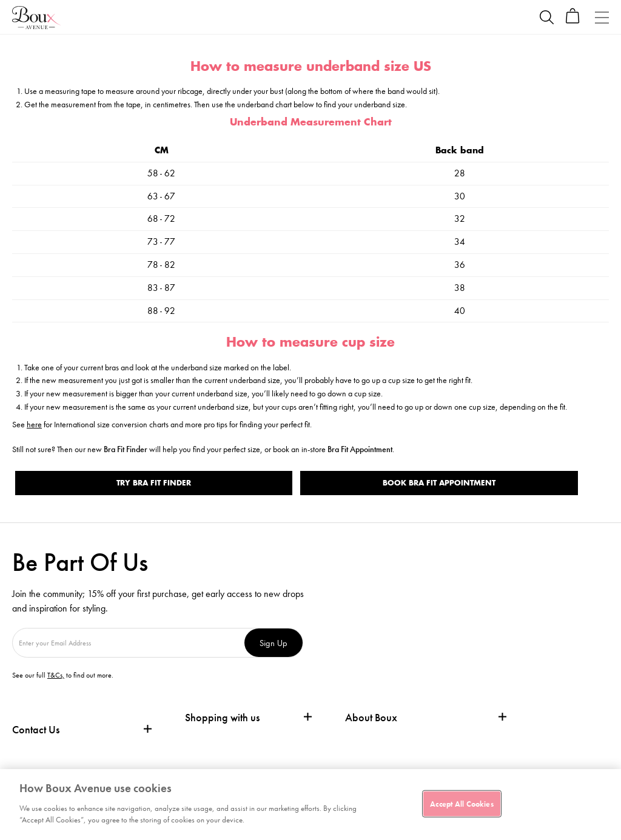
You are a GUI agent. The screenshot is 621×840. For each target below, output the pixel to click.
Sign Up (274, 643)
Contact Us (36, 729)
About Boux (371, 718)
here (34, 424)
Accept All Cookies (462, 803)
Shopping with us (222, 717)
